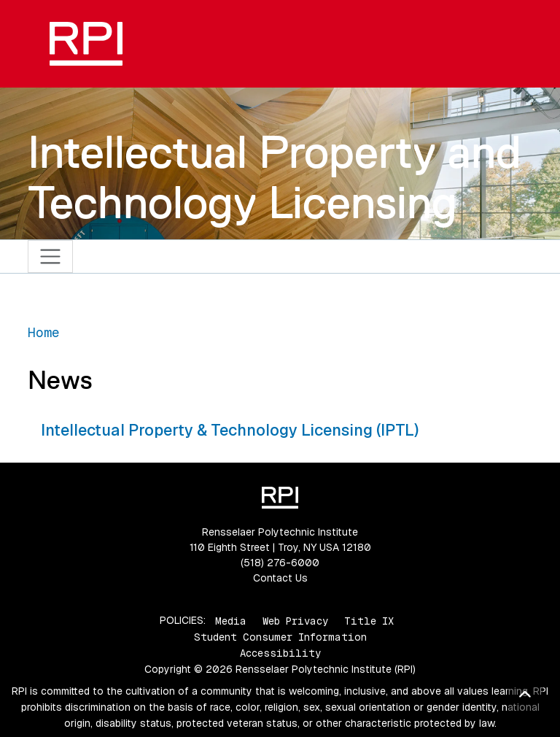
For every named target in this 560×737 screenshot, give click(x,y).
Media (231, 620)
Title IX (369, 620)
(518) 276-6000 (280, 563)
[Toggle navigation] (51, 256)
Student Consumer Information (280, 637)
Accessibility (280, 653)
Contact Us (280, 578)
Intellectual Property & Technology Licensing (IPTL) (230, 430)
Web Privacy (295, 620)
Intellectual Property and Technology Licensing (275, 177)
